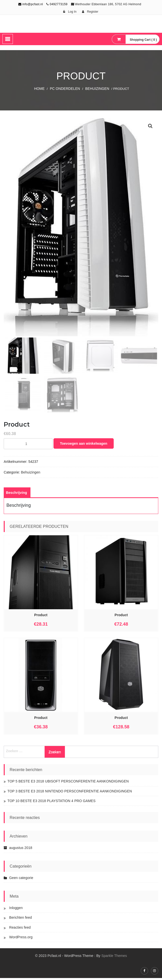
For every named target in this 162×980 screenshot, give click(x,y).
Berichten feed (21, 919)
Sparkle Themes (114, 958)
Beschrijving (16, 494)
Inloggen (16, 910)
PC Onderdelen (65, 89)
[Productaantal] (28, 445)
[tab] (16, 494)
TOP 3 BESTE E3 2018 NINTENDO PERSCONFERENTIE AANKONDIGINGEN (70, 793)
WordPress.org (21, 939)
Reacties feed (20, 929)
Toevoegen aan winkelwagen (84, 445)
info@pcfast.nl (31, 4)
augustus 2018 (21, 849)
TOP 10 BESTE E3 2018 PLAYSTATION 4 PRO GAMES (52, 803)
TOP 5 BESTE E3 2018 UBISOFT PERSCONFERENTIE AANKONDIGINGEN (68, 783)
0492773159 (59, 4)
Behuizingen (97, 89)
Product (41, 617)
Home (39, 89)
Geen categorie (21, 879)
